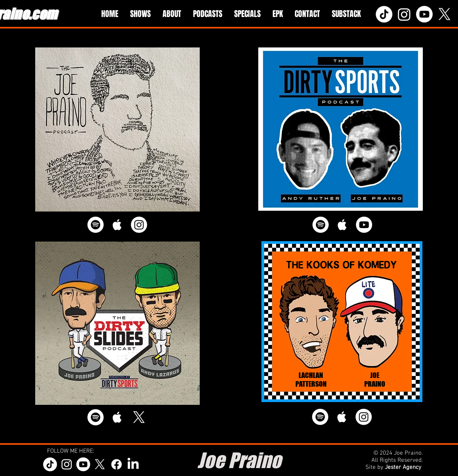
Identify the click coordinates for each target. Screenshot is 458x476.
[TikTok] (384, 14)
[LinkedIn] (133, 464)
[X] (445, 14)
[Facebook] (116, 464)
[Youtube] (424, 14)
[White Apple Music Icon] (117, 225)
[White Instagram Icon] (67, 464)
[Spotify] (96, 225)
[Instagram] (404, 14)
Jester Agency (404, 467)
